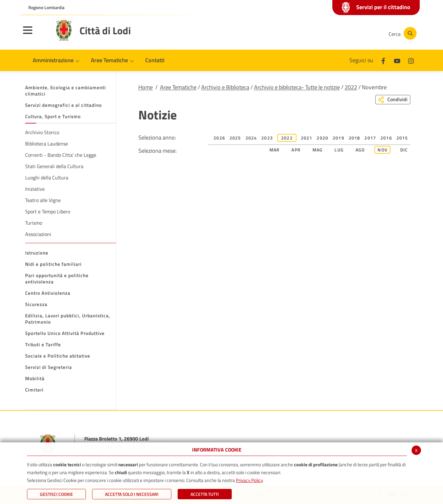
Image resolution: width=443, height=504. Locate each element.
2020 (322, 138)
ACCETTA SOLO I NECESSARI (132, 494)
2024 (251, 138)
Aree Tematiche (178, 87)
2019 (338, 138)
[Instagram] (358, 33)
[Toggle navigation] (36, 34)
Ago (360, 150)
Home (146, 87)
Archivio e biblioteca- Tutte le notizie (297, 87)
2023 (267, 138)
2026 (219, 138)
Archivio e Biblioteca (225, 87)
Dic (404, 150)
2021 (307, 138)
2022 (351, 87)
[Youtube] (339, 33)
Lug (339, 150)
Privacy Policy (249, 480)
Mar (275, 150)
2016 (386, 138)
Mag (318, 150)
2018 (354, 138)
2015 (402, 138)
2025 (235, 138)
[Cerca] (401, 33)
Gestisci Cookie (56, 494)
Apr (296, 150)
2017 (370, 138)
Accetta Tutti (205, 494)
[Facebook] (320, 33)
